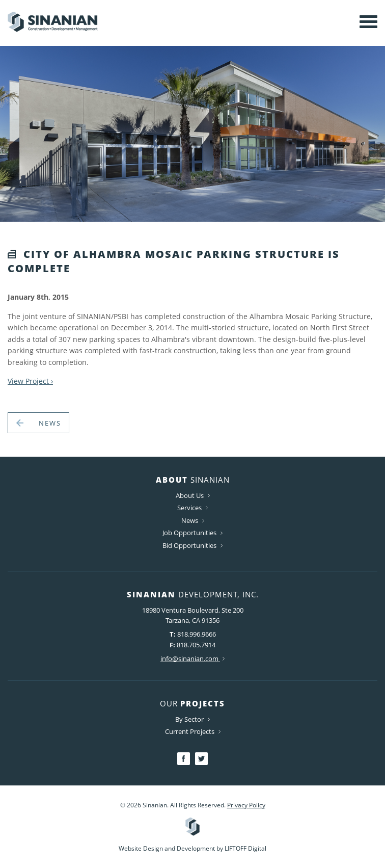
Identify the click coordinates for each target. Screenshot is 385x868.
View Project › (30, 381)
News (38, 423)
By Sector (193, 719)
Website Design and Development (167, 848)
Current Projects (193, 731)
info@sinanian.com (193, 659)
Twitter (201, 759)
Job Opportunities (193, 533)
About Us (193, 495)
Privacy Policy (246, 805)
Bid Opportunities (193, 545)
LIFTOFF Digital (245, 848)
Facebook (184, 759)
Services (193, 508)
